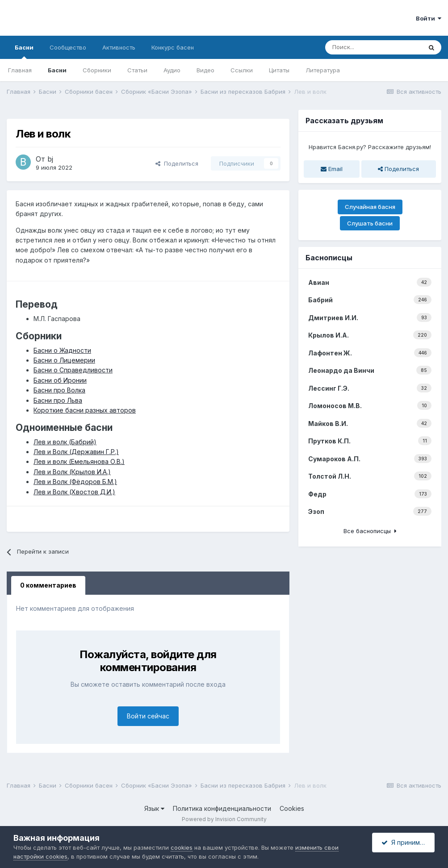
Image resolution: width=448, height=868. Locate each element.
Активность (119, 47)
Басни (24, 51)
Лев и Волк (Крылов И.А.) (72, 472)
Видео (205, 70)
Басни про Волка (59, 390)
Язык (154, 808)
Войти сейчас (148, 716)
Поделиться (177, 163)
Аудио (172, 70)
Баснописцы (329, 258)
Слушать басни (370, 223)
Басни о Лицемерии (64, 360)
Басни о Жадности (62, 350)
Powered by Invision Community (224, 819)
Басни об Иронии (60, 380)
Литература (323, 70)
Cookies (292, 808)
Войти (429, 18)
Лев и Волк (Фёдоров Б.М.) (75, 482)
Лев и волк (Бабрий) (65, 442)
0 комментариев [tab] (48, 585)
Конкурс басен (173, 47)
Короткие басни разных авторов (85, 410)
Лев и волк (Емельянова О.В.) (79, 461)
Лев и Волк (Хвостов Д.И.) (74, 492)
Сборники (97, 70)
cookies (182, 847)
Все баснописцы (370, 531)
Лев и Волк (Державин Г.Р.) (76, 452)
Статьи (137, 70)
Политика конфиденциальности (222, 808)
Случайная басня (370, 207)
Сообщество (68, 47)
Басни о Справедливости (73, 370)
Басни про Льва (58, 400)
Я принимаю (405, 842)
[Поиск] (373, 47)
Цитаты (279, 70)
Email (332, 169)
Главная (20, 70)
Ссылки (242, 70)
